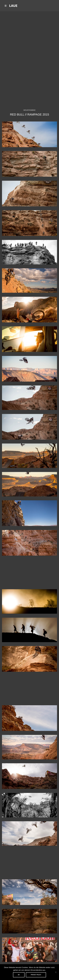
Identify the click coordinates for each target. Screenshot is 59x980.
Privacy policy (36, 975)
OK (19, 975)
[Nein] (56, 972)
